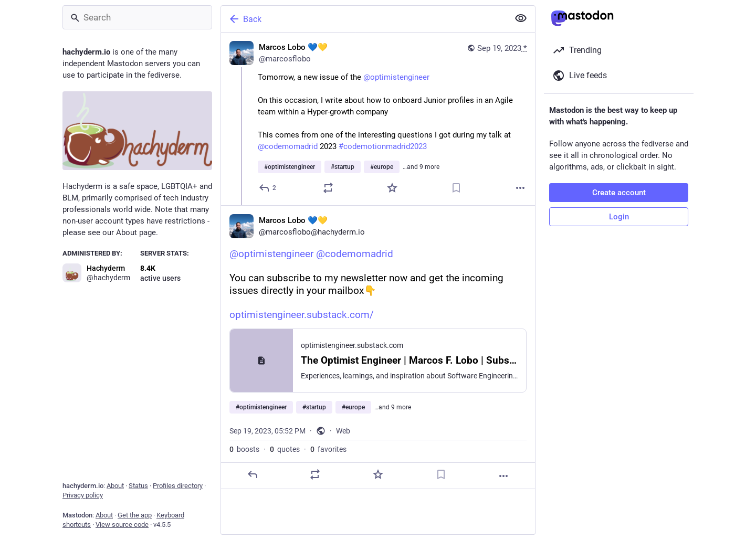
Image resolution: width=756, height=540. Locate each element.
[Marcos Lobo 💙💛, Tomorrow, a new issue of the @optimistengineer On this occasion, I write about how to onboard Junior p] (378, 119)
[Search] (137, 17)
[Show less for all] (521, 18)
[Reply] (268, 188)
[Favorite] (392, 188)
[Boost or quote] (328, 188)
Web (343, 431)
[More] (520, 188)
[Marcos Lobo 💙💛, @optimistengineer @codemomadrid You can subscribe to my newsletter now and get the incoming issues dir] (378, 347)
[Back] (364, 19)
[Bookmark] (456, 188)
